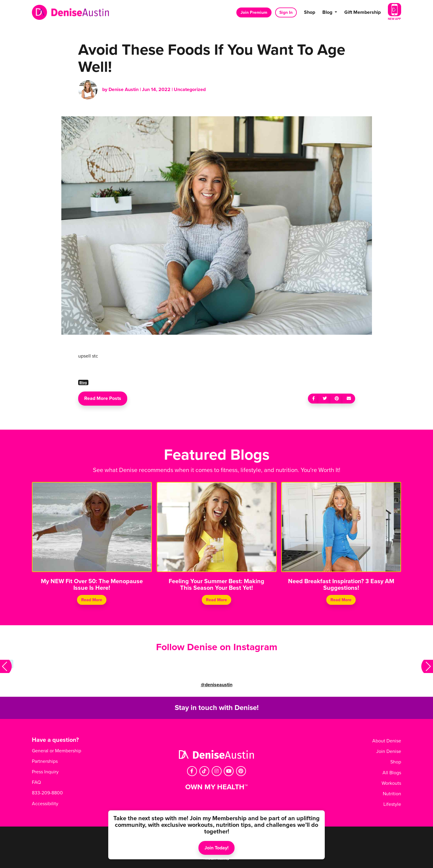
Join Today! (216, 848)
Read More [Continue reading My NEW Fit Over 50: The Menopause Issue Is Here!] (92, 600)
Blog (83, 382)
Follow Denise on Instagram (217, 647)
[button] (6, 666)
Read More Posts (103, 398)
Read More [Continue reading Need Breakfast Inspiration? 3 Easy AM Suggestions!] (341, 600)
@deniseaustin (217, 685)
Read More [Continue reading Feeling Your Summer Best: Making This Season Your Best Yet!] (216, 600)
